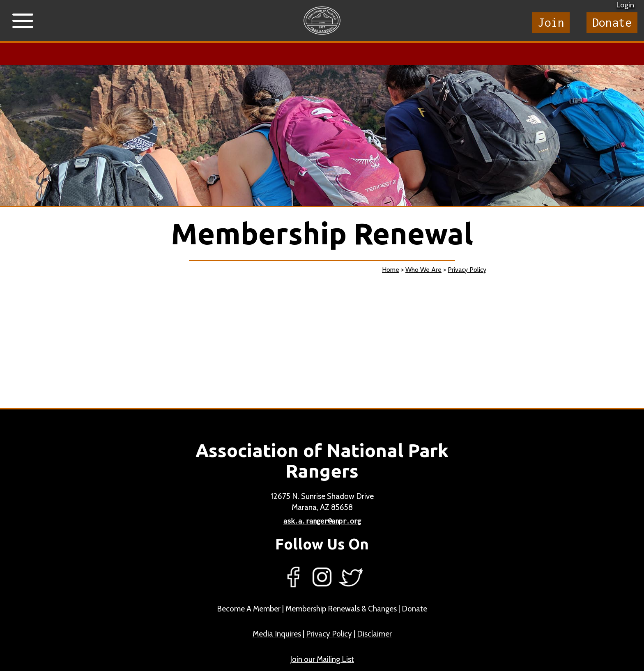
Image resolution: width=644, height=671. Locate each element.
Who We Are (423, 270)
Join (551, 22)
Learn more (263, 54)
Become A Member (249, 609)
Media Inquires (277, 634)
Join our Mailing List (322, 659)
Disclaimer (374, 634)
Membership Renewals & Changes (341, 609)
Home (391, 270)
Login (625, 5)
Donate (612, 22)
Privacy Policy (467, 270)
